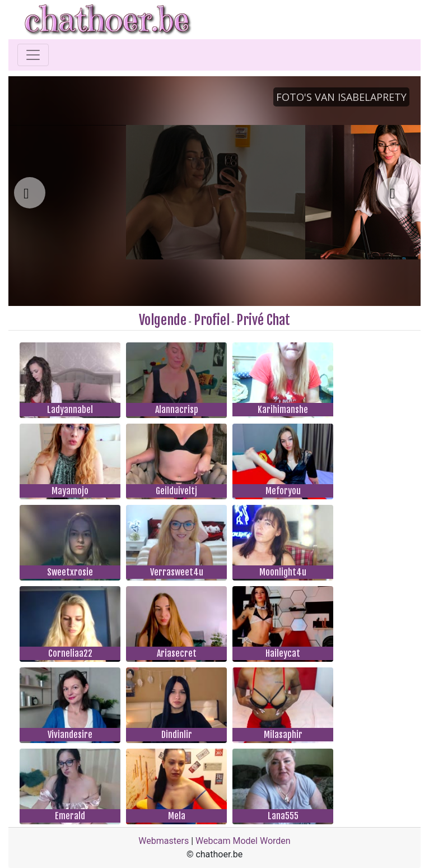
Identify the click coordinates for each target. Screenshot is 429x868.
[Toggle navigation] (33, 55)
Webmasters (164, 841)
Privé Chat (263, 320)
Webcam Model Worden (243, 841)
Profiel (212, 320)
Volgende (163, 320)
